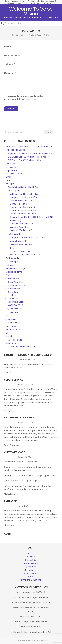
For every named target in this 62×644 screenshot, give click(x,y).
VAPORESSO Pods (14, 174)
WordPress (42, 640)
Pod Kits (10, 336)
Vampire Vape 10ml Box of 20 (24, 197)
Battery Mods (12, 258)
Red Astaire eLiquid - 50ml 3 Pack (24, 187)
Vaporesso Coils (15, 302)
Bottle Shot (13, 312)
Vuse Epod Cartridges (16, 268)
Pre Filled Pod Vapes (15, 150)
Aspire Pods (11, 170)
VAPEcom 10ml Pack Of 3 (22, 230)
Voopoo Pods (12, 167)
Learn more (31, 99)
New (8, 180)
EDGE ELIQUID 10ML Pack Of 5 (23, 207)
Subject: (10, 64)
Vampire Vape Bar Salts (21, 245)
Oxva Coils (13, 292)
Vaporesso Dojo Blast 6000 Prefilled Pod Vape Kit (29, 147)
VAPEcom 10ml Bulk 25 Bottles (24, 194)
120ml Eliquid (14, 234)
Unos (28, 640)
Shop (32, 3)
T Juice (13, 248)
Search (49, 132)
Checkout (30, 557)
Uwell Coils (13, 299)
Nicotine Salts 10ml (17, 241)
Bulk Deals (11, 265)
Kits (8, 316)
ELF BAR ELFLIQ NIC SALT (21, 251)
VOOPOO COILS (15, 305)
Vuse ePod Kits (15, 340)
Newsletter (10, 3)
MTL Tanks (11, 326)
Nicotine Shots (13, 330)
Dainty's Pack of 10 (19, 204)
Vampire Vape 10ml (19, 227)
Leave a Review (30, 563)
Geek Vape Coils (16, 282)
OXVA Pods (11, 164)
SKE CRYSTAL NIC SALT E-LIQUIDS (25, 254)
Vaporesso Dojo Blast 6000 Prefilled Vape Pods (30, 153)
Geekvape (13, 262)
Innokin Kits (13, 323)
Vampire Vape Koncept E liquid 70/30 (28, 237)
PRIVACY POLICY (22, 3)
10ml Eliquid (13, 190)
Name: (9, 47)
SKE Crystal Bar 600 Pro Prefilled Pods (25, 160)
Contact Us (30, 560)
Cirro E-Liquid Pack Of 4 (21, 201)
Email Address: (13, 55)
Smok (9, 177)
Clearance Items (14, 272)
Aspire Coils (13, 279)
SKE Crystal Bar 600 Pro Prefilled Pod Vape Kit (29, 157)
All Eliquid (10, 184)
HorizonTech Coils (16, 285)
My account (30, 567)
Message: (10, 73)
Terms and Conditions (46, 3)
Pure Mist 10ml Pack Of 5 (21, 224)
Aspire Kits (13, 319)
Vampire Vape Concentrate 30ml (22, 347)
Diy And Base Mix (14, 309)
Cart (30, 553)
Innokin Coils (14, 289)
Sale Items (11, 343)
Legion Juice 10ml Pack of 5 (23, 214)
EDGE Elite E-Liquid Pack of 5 (23, 210)
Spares (9, 333)
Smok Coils (13, 295)
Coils (8, 275)
